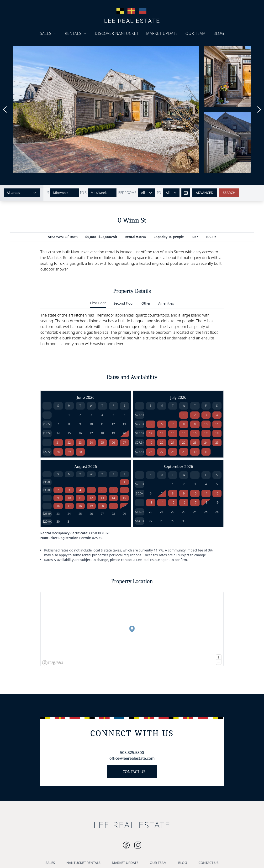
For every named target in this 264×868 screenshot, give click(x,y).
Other (146, 303)
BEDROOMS (127, 193)
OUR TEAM (196, 33)
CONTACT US (134, 772)
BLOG (219, 33)
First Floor (98, 303)
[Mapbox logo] (53, 663)
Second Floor (124, 303)
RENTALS (76, 33)
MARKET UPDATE (162, 33)
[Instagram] (126, 845)
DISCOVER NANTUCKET (117, 33)
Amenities (166, 303)
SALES (48, 33)
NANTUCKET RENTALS (83, 863)
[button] (132, 629)
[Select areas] (22, 193)
